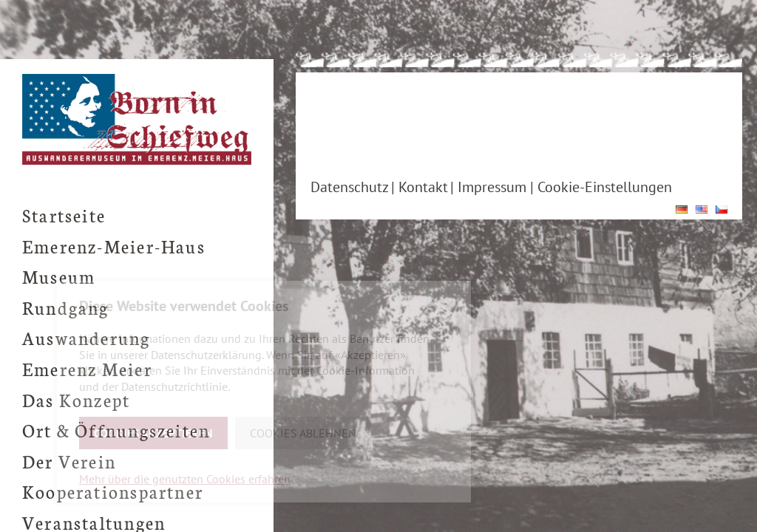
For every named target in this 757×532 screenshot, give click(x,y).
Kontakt (423, 187)
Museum (59, 276)
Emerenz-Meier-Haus (114, 246)
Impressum (492, 187)
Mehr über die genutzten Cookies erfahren (185, 479)
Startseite (64, 215)
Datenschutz (350, 187)
